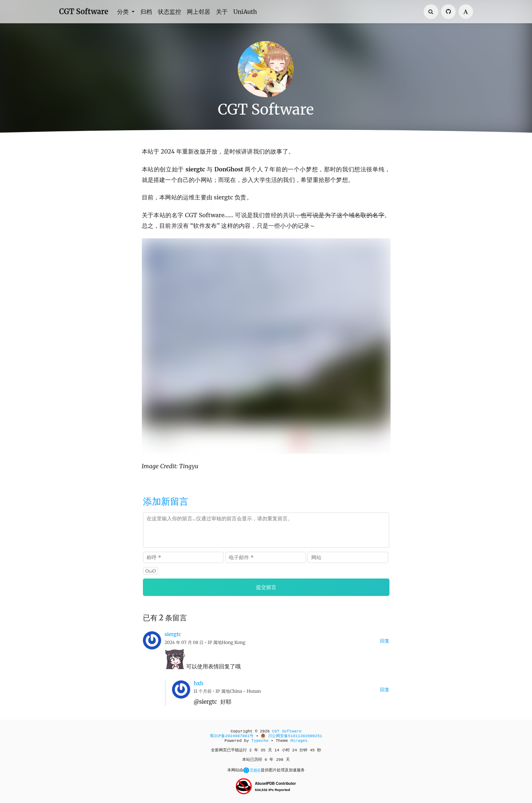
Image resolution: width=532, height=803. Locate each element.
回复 (385, 641)
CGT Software (84, 11)
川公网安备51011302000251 (291, 736)
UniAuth (245, 12)
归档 (146, 12)
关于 (222, 12)
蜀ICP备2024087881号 (232, 736)
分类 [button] (124, 12)
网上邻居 (199, 12)
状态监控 (169, 12)
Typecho (260, 741)
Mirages (299, 741)
